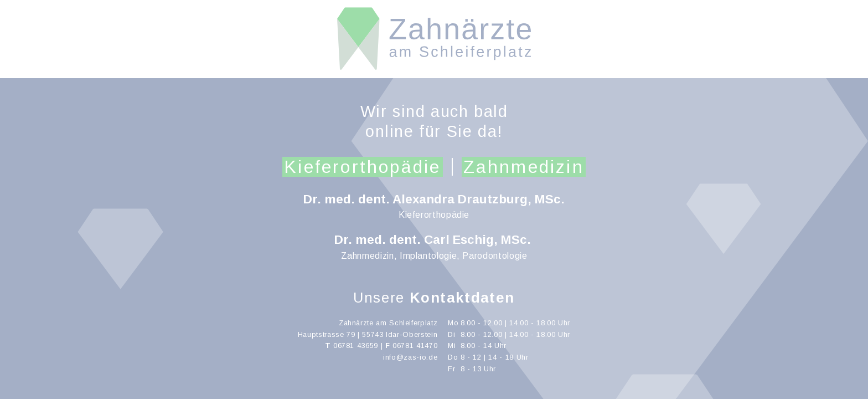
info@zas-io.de (410, 357)
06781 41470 (415, 346)
